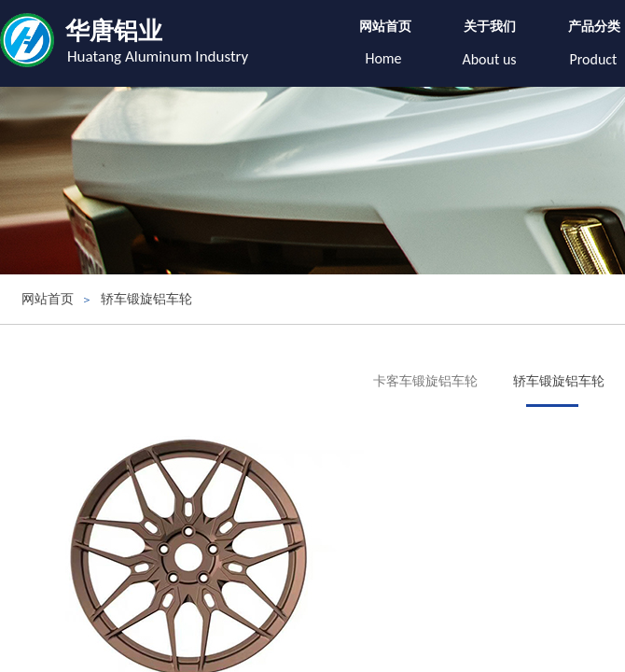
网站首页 (385, 27)
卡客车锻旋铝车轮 (425, 381)
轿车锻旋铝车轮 (146, 299)
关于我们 (490, 27)
